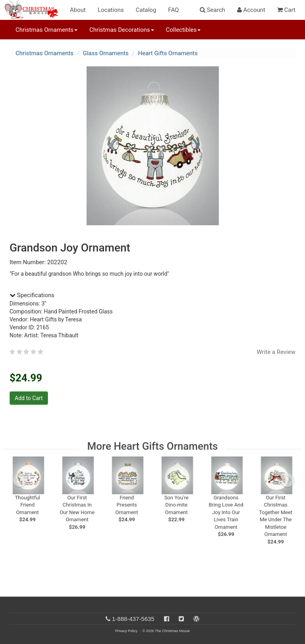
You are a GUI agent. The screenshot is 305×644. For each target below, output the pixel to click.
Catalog (146, 10)
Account (251, 10)
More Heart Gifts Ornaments (153, 446)
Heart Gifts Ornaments (168, 53)
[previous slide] (20, 480)
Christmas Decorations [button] (122, 30)
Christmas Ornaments (44, 53)
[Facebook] (167, 619)
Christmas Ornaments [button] (46, 30)
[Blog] (196, 619)
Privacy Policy (126, 631)
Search (212, 10)
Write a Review (276, 352)
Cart (286, 10)
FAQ (173, 10)
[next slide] (288, 480)
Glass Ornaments (106, 53)
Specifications (32, 295)
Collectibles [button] (183, 30)
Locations (111, 10)
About (78, 10)
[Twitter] (181, 619)
